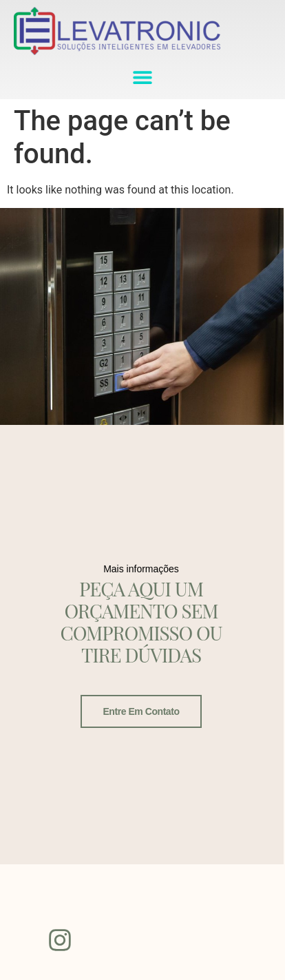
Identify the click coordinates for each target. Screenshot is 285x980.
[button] (143, 77)
